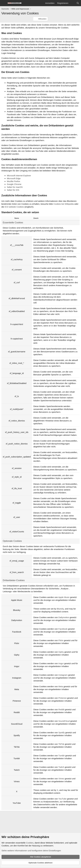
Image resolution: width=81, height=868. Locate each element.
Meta (61, 686)
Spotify (62, 732)
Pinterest (62, 698)
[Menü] (4, 3)
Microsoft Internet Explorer (19, 176)
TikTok (61, 744)
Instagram (63, 675)
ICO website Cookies (14, 207)
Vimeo (61, 779)
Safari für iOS (13, 190)
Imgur (61, 663)
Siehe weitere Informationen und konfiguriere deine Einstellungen (31, 851)
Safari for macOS (15, 187)
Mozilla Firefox (13, 181)
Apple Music (64, 597)
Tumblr (62, 756)
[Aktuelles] (72, 3)
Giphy (61, 652)
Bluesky (60, 609)
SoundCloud (64, 721)
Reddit (61, 709)
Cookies (30, 843)
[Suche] (78, 3)
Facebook (63, 629)
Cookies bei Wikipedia (64, 204)
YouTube (62, 799)
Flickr (61, 640)
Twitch (61, 767)
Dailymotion (64, 617)
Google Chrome (14, 184)
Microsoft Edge (14, 178)
